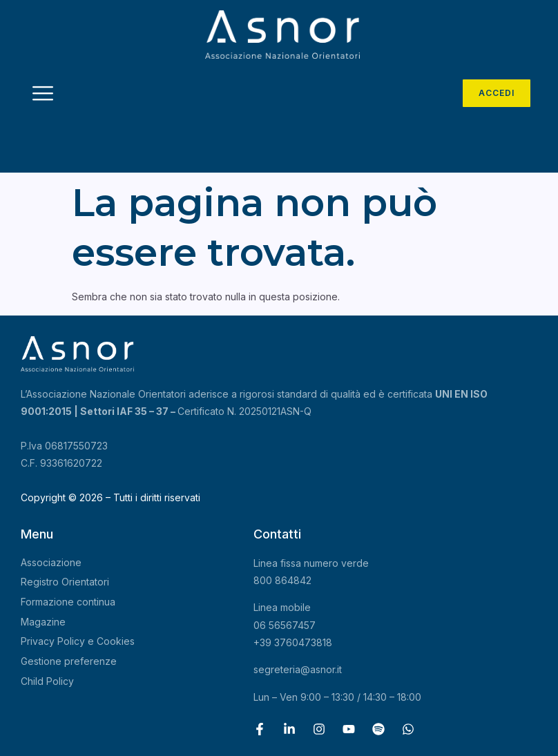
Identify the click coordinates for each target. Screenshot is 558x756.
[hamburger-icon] (43, 95)
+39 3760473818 (293, 642)
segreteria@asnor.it (298, 669)
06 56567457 (285, 625)
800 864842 (282, 580)
